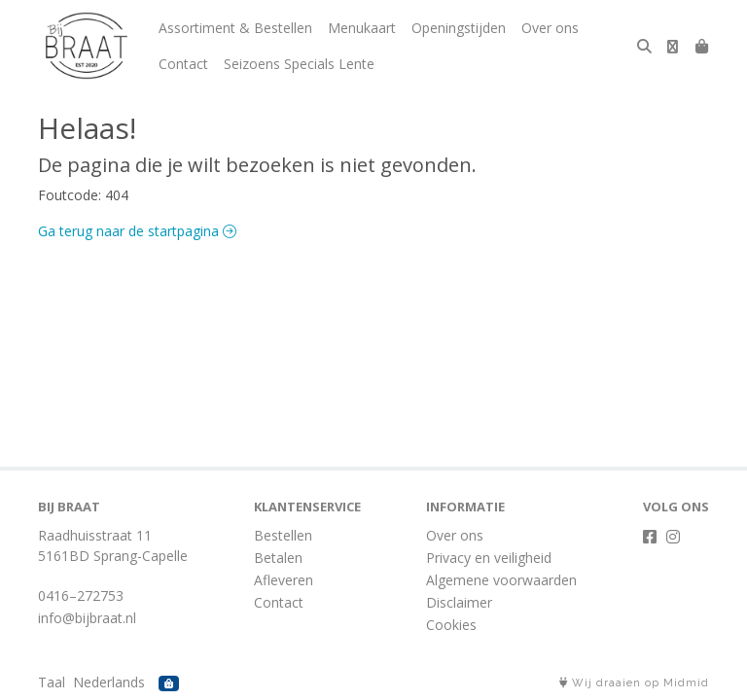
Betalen (278, 558)
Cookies (451, 625)
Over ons (550, 28)
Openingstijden (459, 28)
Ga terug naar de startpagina (137, 231)
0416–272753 (81, 595)
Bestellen (283, 535)
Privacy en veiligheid (489, 558)
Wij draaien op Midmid (634, 683)
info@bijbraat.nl (87, 618)
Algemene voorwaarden (501, 580)
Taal (52, 682)
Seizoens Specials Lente (299, 64)
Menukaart (362, 28)
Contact (183, 64)
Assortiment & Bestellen (235, 28)
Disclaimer (459, 602)
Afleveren (284, 580)
